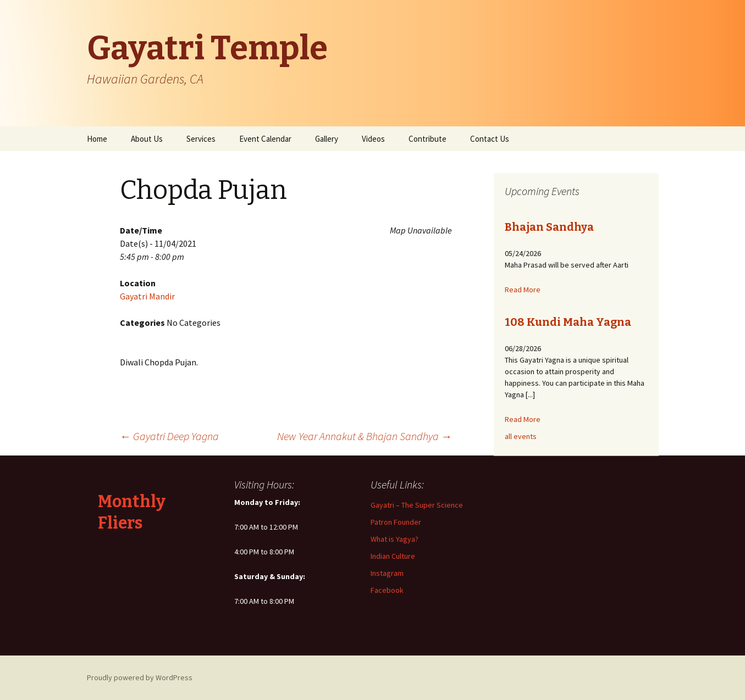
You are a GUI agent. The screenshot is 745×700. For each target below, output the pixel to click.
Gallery (327, 139)
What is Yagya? (394, 539)
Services (201, 139)
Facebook (387, 590)
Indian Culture (393, 556)
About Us (147, 139)
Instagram (387, 573)
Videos (373, 139)
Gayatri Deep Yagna (169, 436)
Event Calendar (265, 139)
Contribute (427, 139)
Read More (523, 290)
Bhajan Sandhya (549, 227)
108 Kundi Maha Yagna (568, 322)
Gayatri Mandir (147, 296)
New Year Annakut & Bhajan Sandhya (365, 436)
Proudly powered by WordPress (140, 677)
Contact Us (490, 139)
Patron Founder (396, 522)
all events (521, 436)
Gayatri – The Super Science (417, 505)
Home (97, 139)
